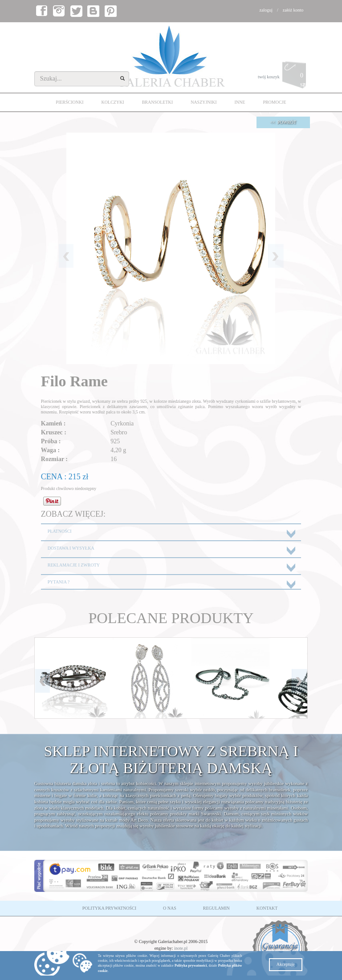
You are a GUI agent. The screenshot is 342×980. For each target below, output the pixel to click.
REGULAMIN (216, 908)
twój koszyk (283, 77)
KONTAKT (267, 908)
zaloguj (266, 10)
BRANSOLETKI (157, 102)
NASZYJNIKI (204, 102)
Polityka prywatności (191, 966)
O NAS (170, 908)
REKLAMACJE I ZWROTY (74, 565)
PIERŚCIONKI (69, 102)
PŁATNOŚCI (60, 531)
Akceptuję (286, 964)
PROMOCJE (274, 102)
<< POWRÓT (283, 122)
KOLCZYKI (113, 102)
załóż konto (293, 10)
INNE (240, 102)
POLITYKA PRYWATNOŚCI (109, 908)
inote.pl (181, 948)
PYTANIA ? (59, 582)
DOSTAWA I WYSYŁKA (71, 548)
